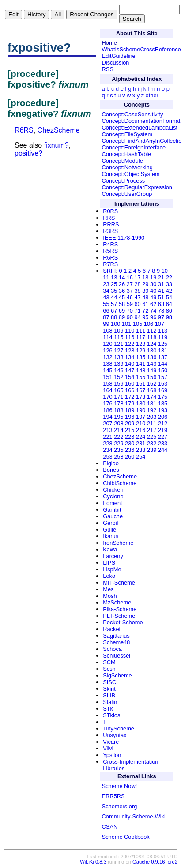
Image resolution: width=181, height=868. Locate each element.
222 (119, 437)
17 (137, 277)
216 (141, 430)
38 (137, 291)
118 (152, 337)
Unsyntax (115, 735)
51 (161, 297)
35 (114, 291)
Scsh (109, 669)
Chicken (113, 490)
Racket (112, 629)
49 (153, 297)
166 (130, 390)
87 (106, 317)
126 (107, 350)
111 (141, 331)
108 (107, 331)
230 (130, 443)
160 (130, 384)
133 (119, 357)
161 (141, 384)
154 (130, 377)
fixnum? (57, 145)
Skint (109, 689)
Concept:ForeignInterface (134, 147)
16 (130, 277)
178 (119, 403)
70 (130, 311)
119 (163, 337)
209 (130, 423)
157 (163, 377)
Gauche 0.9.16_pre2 (155, 862)
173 (141, 397)
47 (137, 297)
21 (161, 277)
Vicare (111, 742)
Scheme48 (116, 642)
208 (119, 423)
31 (161, 284)
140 (130, 364)
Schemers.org (120, 806)
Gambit (112, 510)
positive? (28, 153)
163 (163, 384)
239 (152, 450)
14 (122, 277)
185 (163, 403)
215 (130, 430)
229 (119, 443)
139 (119, 364)
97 (161, 317)
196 (130, 417)
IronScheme (118, 543)
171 (119, 397)
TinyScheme (119, 728)
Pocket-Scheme (123, 622)
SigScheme (117, 675)
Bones (111, 470)
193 (163, 410)
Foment (112, 503)
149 (152, 370)
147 (130, 370)
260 (130, 457)
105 (138, 324)
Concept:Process (123, 181)
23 (106, 284)
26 (122, 284)
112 (152, 331)
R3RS (110, 231)
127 (119, 350)
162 (152, 384)
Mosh (110, 596)
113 (163, 331)
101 (126, 324)
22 (169, 277)
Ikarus (111, 536)
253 (107, 457)
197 (141, 417)
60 (137, 304)
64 (169, 304)
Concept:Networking (127, 167)
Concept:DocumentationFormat (141, 121)
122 (130, 344)
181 (152, 403)
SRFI (109, 271)
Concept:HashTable (127, 154)
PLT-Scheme (119, 616)
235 (119, 450)
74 (153, 311)
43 (106, 297)
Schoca (112, 649)
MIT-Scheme (119, 583)
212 (163, 423)
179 (130, 403)
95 (145, 317)
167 (141, 390)
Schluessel (117, 656)
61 (145, 304)
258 (119, 457)
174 (152, 397)
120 (107, 344)
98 (169, 317)
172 (130, 397)
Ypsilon (112, 755)
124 (152, 344)
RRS (109, 218)
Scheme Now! (120, 786)
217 (152, 430)
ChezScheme (59, 130)
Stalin (110, 702)
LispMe (112, 569)
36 (122, 291)
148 (141, 370)
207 (107, 423)
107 (160, 324)
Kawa (110, 549)
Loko (109, 576)
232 (152, 443)
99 (106, 324)
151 (107, 377)
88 (114, 317)
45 (122, 297)
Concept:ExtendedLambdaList (140, 128)
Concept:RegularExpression (137, 187)
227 (163, 437)
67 (114, 311)
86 (169, 311)
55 (106, 304)
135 (141, 357)
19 (153, 277)
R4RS (110, 244)
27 (130, 284)
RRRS (111, 224)
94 (137, 317)
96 (153, 317)
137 (163, 357)
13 (114, 277)
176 (107, 403)
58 (122, 304)
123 (141, 344)
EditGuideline (119, 56)
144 (163, 364)
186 (107, 410)
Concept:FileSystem (127, 134)
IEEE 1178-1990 (124, 238)
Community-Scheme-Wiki (134, 816)
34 (106, 291)
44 (114, 297)
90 (130, 317)
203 (152, 417)
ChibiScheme (120, 483)
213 (107, 430)
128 (130, 350)
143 (152, 364)
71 (137, 311)
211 (152, 423)
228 (107, 443)
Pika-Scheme (120, 609)
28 (137, 284)
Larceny (113, 556)
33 (169, 284)
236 (130, 450)
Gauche (113, 516)
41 (161, 291)
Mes (108, 589)
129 (141, 350)
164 (107, 390)
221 (107, 437)
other (152, 95)
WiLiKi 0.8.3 (93, 862)
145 (107, 370)
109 (119, 331)
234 (107, 450)
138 (107, 364)
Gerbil (110, 523)
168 (152, 390)
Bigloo (111, 463)
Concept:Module (123, 161)
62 (153, 304)
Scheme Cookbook (126, 837)
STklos (111, 715)
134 (130, 357)
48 (145, 297)
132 (107, 357)
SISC (109, 682)
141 (141, 364)
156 (152, 377)
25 (114, 284)
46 (130, 297)
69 (122, 311)
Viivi (108, 748)
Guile (109, 530)
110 (130, 331)
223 (130, 437)
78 (161, 311)
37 (130, 291)
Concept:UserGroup (127, 194)
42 (169, 291)
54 (169, 297)
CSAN (110, 827)
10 (165, 271)
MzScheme (117, 602)
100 (115, 324)
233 (163, 443)
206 (163, 417)
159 (119, 384)
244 (163, 450)
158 (107, 384)
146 (119, 370)
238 (141, 450)
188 (119, 410)
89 (122, 317)
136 (152, 357)
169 (163, 390)
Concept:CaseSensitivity (133, 114)
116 (130, 337)
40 (153, 291)
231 (141, 443)
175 (163, 397)
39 (145, 291)
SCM (109, 662)
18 (145, 277)
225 (152, 437)
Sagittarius (116, 636)
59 (130, 304)
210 (141, 423)
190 (141, 410)
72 (145, 311)
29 (145, 284)
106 (149, 324)
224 (141, 437)
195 (119, 417)
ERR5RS (113, 796)
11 (106, 277)
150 (163, 370)
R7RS (110, 264)
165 (119, 390)
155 (141, 377)
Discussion (116, 63)
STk (108, 709)
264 (141, 457)
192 (152, 410)
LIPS (109, 563)
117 (141, 337)
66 (106, 311)
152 (119, 377)
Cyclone (113, 496)
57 (114, 304)
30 (153, 284)
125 (163, 344)
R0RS (110, 211)
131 (163, 350)
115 (119, 337)
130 (152, 350)
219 (163, 430)
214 (119, 430)
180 (141, 403)
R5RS (110, 251)
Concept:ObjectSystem (131, 174)
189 (130, 410)
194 (107, 417)
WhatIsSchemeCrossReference (141, 49)
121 (119, 344)
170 (107, 397)
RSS (108, 69)
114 (107, 337)
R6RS (24, 130)
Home (109, 43)
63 (161, 304)
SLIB (109, 695)
